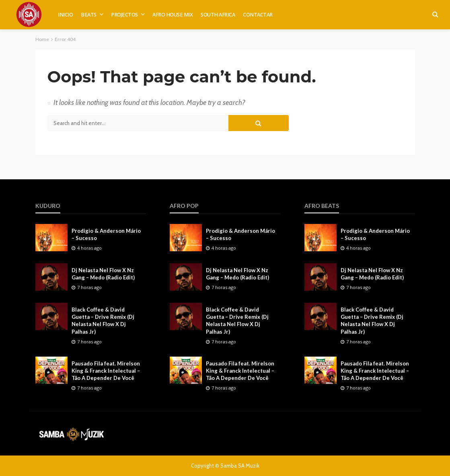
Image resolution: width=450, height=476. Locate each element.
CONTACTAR (258, 15)
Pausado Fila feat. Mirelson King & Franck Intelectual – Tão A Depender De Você (106, 371)
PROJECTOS (124, 15)
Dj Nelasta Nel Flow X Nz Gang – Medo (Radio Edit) (103, 274)
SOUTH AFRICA (218, 15)
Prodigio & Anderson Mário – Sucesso (106, 234)
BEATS (89, 15)
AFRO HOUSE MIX (173, 15)
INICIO (65, 15)
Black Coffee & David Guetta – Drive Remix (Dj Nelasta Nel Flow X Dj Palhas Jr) (103, 321)
